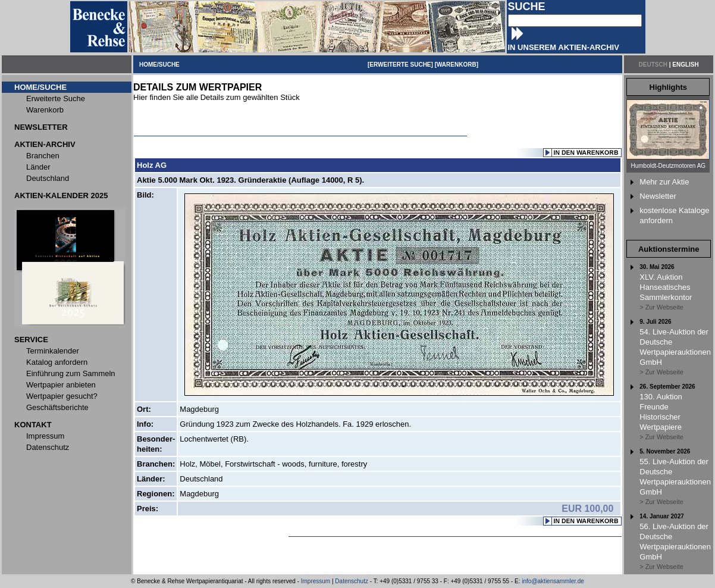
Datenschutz (352, 581)
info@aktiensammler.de (553, 581)
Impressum (316, 581)
